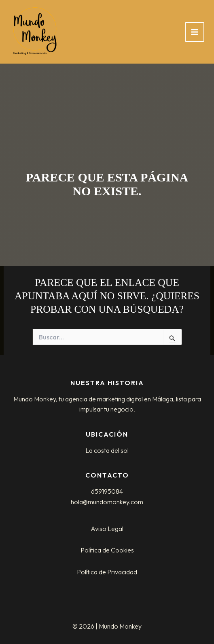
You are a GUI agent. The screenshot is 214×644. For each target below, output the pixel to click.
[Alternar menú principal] (195, 32)
